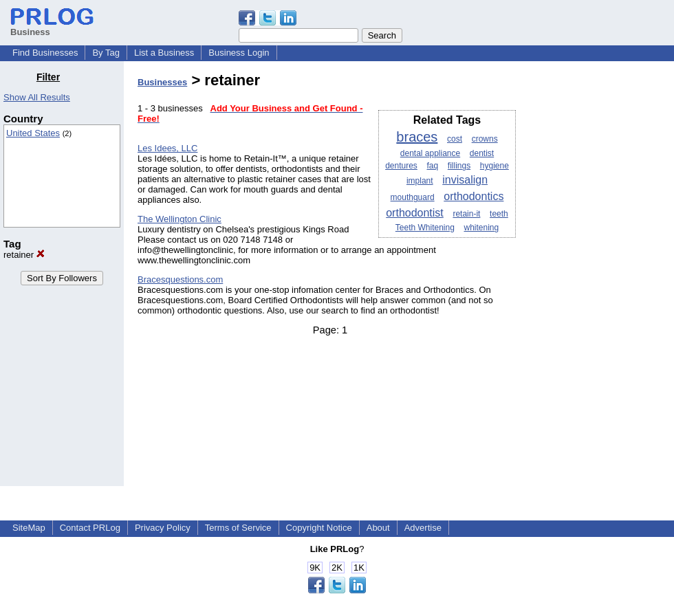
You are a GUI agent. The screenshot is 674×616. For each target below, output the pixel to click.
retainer (24, 255)
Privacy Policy (163, 528)
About (378, 528)
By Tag (106, 53)
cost (455, 139)
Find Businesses (45, 53)
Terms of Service (238, 528)
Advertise (423, 528)
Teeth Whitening (425, 228)
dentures (401, 166)
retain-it (466, 214)
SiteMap (29, 528)
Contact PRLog (90, 528)
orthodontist (415, 213)
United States (33, 133)
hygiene (494, 166)
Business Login (239, 53)
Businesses (162, 82)
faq (432, 166)
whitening (481, 228)
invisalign (465, 180)
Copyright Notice (319, 528)
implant (420, 181)
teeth (499, 214)
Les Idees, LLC (167, 148)
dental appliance (430, 153)
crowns (485, 139)
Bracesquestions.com (180, 279)
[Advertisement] (604, 278)
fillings (459, 166)
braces (417, 137)
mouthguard (413, 197)
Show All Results (37, 97)
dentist (482, 153)
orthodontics (474, 196)
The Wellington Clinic (180, 219)
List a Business (164, 53)
